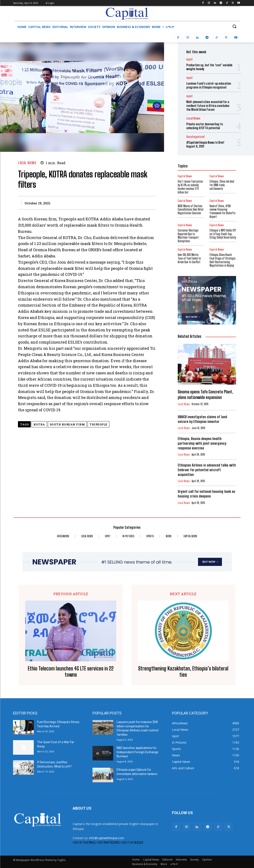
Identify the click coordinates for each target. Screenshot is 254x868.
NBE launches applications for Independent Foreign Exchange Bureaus (137, 752)
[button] (234, 26)
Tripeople (98, 424)
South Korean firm (67, 424)
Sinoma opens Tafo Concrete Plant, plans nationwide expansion (206, 394)
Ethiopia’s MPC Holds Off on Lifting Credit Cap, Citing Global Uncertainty (223, 234)
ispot (189, 59)
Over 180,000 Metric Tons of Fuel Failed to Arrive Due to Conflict (189, 258)
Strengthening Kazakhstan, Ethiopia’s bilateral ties (183, 672)
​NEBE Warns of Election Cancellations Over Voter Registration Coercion (191, 210)
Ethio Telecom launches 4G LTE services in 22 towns (71, 672)
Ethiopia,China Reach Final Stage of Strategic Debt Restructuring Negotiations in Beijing (223, 260)
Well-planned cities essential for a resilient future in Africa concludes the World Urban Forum (208, 106)
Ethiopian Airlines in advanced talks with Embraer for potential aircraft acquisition (207, 470)
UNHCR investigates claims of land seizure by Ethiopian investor (202, 419)
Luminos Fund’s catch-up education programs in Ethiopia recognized (209, 85)
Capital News (185, 201)
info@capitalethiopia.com (107, 838)
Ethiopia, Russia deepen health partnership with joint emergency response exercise (202, 443)
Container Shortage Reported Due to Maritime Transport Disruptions (188, 236)
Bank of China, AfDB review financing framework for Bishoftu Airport (222, 211)
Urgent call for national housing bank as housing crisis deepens (206, 494)
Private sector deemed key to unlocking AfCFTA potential (205, 126)
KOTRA (39, 424)
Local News (27, 163)
